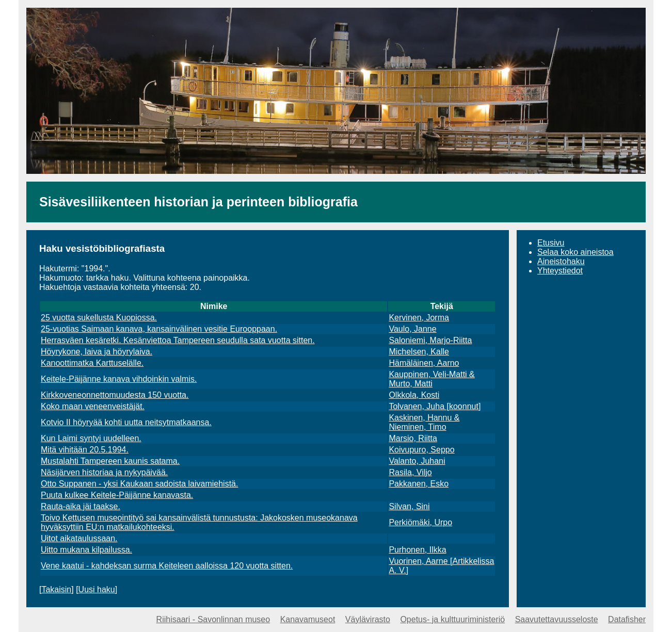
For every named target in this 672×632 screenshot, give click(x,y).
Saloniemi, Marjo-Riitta (430, 340)
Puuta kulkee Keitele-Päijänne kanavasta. (117, 495)
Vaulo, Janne (412, 329)
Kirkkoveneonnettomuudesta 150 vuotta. (115, 395)
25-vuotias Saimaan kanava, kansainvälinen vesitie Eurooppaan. (159, 329)
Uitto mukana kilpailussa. (86, 550)
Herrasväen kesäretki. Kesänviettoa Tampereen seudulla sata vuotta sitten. (178, 340)
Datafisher (627, 619)
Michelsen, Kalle (419, 352)
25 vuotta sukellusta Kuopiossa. (99, 318)
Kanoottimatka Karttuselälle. (92, 363)
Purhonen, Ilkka (417, 550)
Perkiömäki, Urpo (420, 522)
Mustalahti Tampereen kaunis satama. (110, 461)
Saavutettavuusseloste (557, 619)
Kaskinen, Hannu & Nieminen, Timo (424, 422)
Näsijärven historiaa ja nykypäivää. (104, 472)
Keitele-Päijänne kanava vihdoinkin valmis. (119, 379)
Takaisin (56, 589)
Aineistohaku (561, 261)
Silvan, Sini (409, 506)
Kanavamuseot (308, 619)
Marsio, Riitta (413, 438)
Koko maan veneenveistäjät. (93, 406)
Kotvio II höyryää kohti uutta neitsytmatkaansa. (126, 422)
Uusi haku (97, 589)
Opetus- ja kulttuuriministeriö (452, 619)
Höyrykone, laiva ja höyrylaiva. (97, 352)
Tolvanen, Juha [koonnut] (435, 406)
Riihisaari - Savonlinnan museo (213, 619)
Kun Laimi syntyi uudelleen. (91, 438)
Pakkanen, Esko (419, 484)
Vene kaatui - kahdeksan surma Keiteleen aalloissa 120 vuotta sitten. (167, 566)
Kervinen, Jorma (419, 318)
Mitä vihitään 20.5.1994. (85, 450)
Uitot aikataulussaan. (79, 538)
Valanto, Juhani (417, 461)
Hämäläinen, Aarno (424, 363)
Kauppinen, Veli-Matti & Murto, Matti (431, 379)
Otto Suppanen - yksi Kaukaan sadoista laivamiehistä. (139, 484)
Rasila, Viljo (410, 472)
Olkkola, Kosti (414, 395)
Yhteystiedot (560, 271)
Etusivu (551, 243)
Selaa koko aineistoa (575, 252)
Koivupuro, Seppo (421, 450)
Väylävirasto (368, 619)
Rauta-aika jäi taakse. (81, 506)
